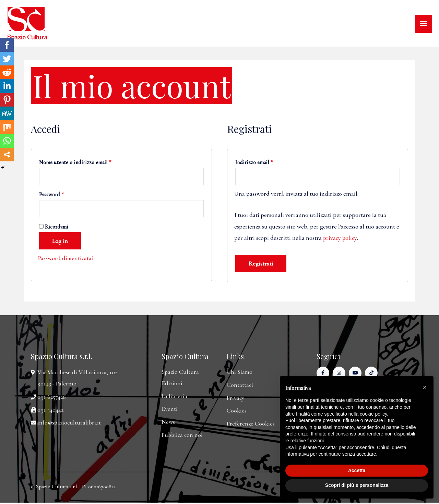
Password (51, 195)
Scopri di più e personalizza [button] (357, 485)
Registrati (261, 264)
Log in (60, 242)
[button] (425, 387)
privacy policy (340, 238)
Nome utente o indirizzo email (75, 162)
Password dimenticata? (66, 259)
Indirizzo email (254, 162)
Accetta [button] (357, 470)
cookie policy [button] (373, 414)
